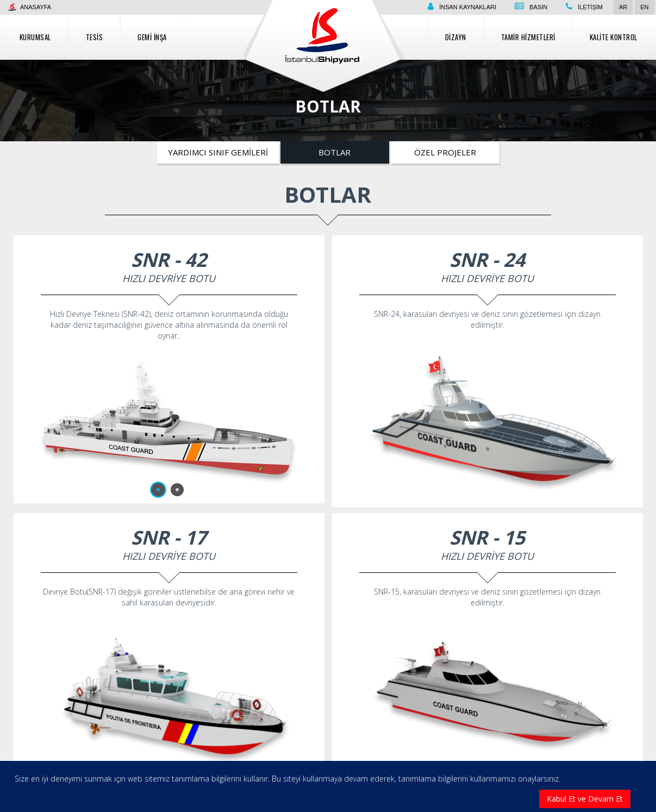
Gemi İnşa (152, 37)
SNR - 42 (169, 260)
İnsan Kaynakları (468, 7)
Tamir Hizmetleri (528, 37)
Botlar (335, 152)
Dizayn (456, 37)
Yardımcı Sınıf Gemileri (218, 152)
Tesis (95, 37)
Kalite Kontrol (614, 37)
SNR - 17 (169, 537)
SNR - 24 (487, 260)
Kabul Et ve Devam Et (585, 799)
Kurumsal (35, 37)
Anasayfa (30, 7)
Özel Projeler (445, 152)
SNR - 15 (487, 537)
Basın (538, 7)
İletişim (590, 7)
